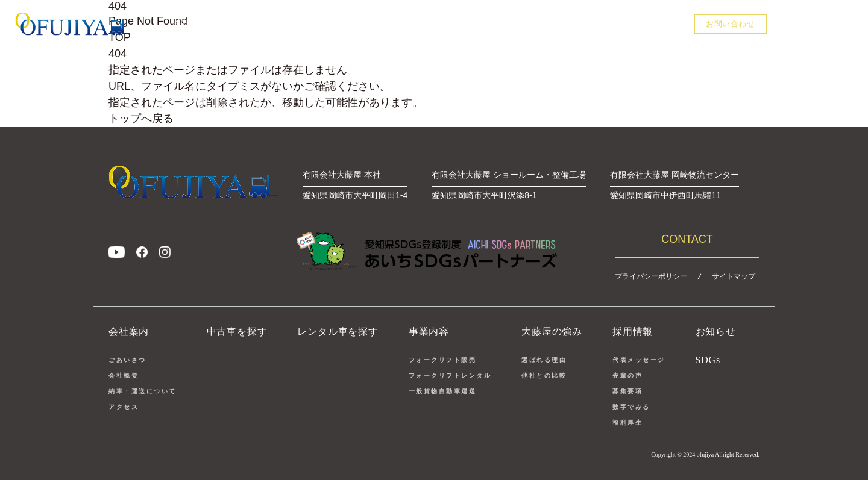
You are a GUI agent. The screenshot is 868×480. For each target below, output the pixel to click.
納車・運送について (143, 391)
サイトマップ (734, 276)
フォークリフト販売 (443, 360)
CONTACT (687, 239)
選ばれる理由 (544, 360)
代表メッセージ (639, 360)
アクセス (124, 407)
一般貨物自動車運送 (443, 391)
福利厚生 (627, 422)
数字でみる (631, 407)
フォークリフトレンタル (450, 376)
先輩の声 (627, 376)
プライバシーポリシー (651, 276)
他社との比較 (544, 376)
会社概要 (124, 376)
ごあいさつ (127, 360)
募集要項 (627, 391)
